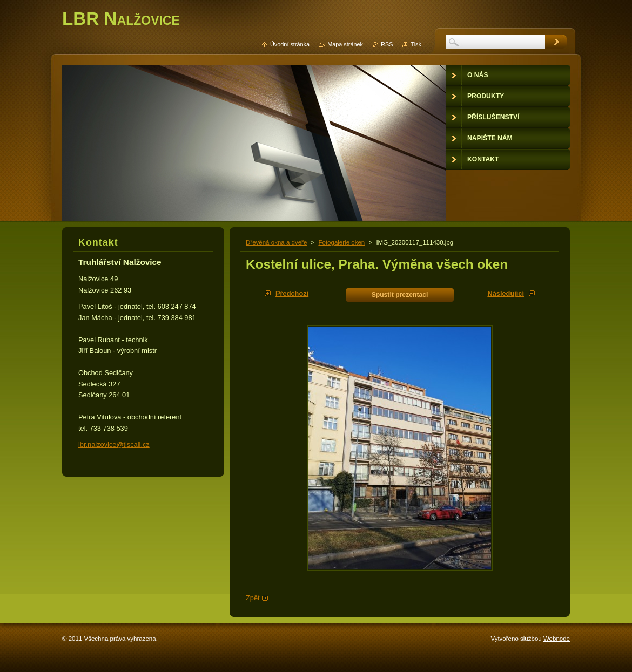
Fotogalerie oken (341, 242)
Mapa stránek (345, 44)
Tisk (416, 44)
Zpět (253, 598)
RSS (387, 44)
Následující (506, 293)
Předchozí (292, 293)
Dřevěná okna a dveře (276, 242)
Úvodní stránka (290, 44)
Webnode (557, 639)
